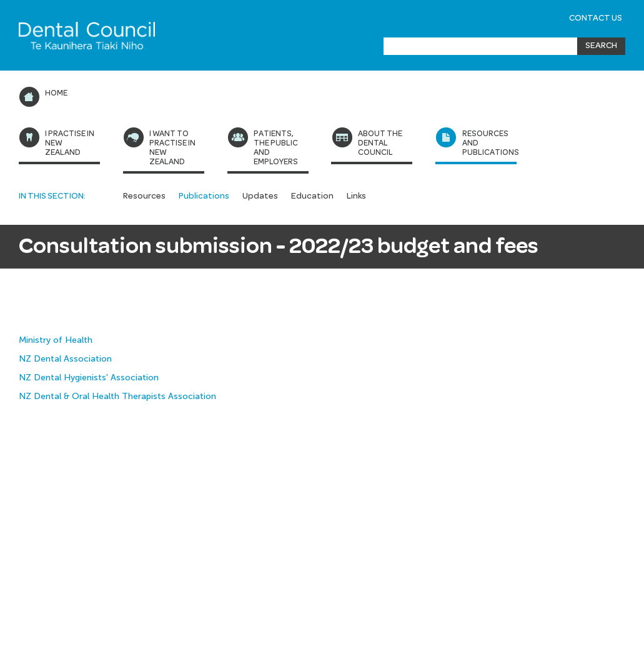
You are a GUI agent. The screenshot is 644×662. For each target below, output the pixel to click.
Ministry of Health (56, 340)
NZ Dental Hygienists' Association (90, 378)
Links (356, 196)
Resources (144, 196)
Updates (260, 196)
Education (312, 196)
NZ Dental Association (65, 359)
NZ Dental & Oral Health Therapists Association (117, 396)
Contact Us (596, 18)
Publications (204, 196)
